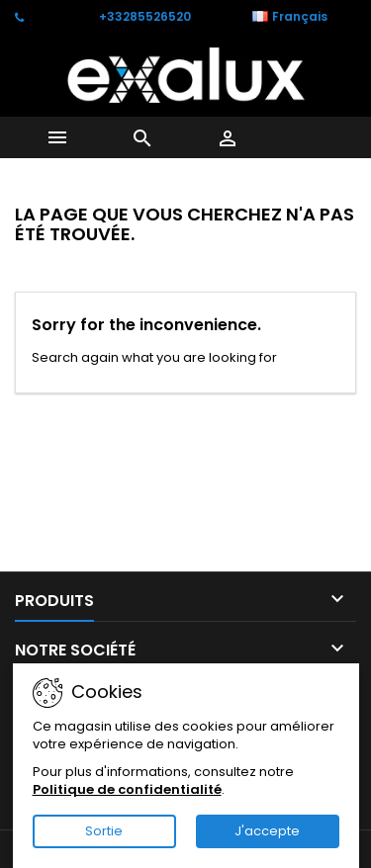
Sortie (104, 831)
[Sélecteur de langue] (300, 17)
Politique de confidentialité (127, 789)
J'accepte (267, 831)
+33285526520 (145, 16)
